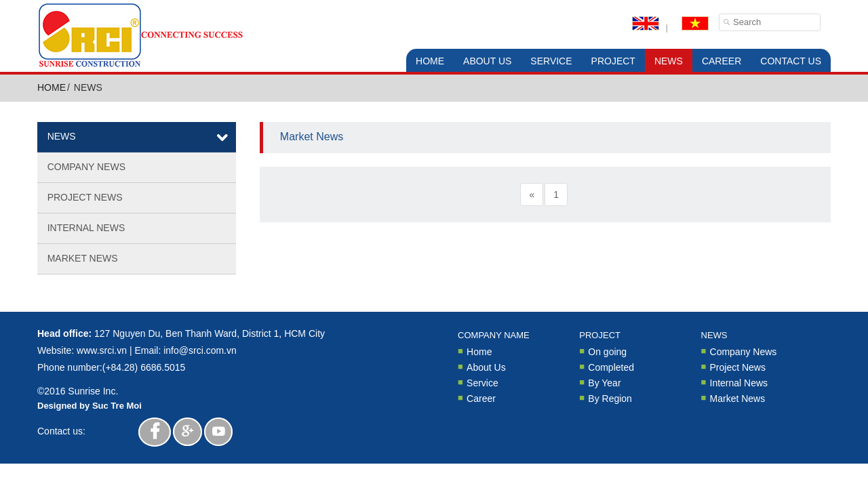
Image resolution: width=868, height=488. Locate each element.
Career (722, 61)
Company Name (494, 335)
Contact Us (791, 61)
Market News (83, 258)
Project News (85, 197)
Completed (611, 367)
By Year (604, 383)
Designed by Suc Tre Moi (90, 406)
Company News (86, 167)
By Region (610, 398)
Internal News (86, 228)
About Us (487, 61)
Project (613, 61)
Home (430, 61)
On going (607, 351)
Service (551, 61)
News (669, 61)
